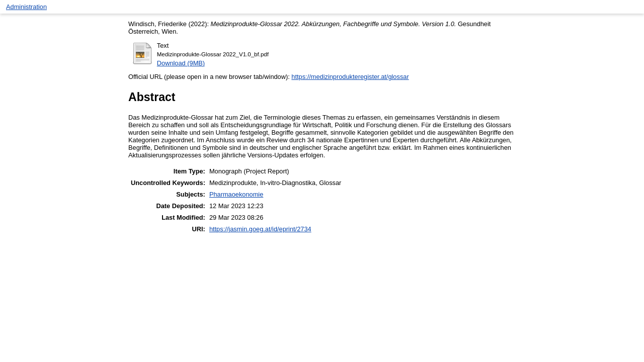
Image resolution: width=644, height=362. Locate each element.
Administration (26, 7)
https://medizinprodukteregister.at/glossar (350, 77)
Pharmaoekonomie (236, 194)
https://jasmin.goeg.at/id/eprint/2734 (260, 229)
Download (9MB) (181, 63)
